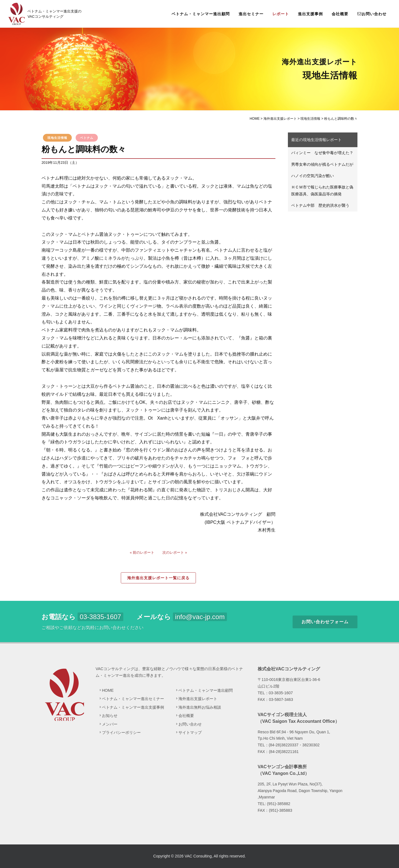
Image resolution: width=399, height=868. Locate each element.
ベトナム (87, 138)
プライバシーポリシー (121, 732)
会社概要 (340, 14)
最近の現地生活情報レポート (316, 140)
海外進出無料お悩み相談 (200, 707)
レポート (281, 14)
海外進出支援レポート (198, 699)
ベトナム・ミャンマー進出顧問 (201, 14)
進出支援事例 (310, 14)
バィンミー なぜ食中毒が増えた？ (322, 153)
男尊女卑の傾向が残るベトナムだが (322, 164)
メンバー (110, 724)
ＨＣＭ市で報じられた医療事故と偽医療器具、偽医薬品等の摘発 (322, 191)
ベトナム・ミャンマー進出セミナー (133, 699)
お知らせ (110, 716)
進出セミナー (251, 14)
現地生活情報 (57, 138)
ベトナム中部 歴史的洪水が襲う (320, 205)
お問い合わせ (372, 14)
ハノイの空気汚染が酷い (313, 176)
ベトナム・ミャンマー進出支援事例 (133, 707)
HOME (108, 690)
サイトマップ (190, 732)
